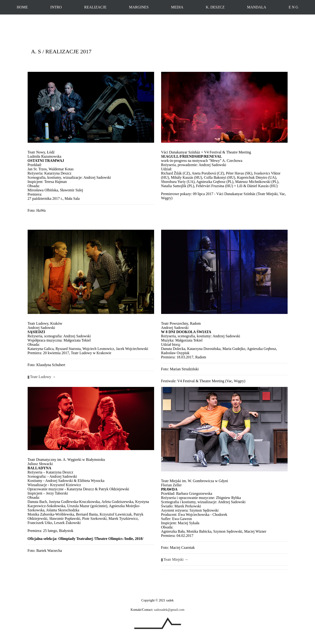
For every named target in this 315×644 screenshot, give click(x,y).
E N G (294, 7)
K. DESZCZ (215, 7)
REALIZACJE (95, 7)
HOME (22, 7)
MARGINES (139, 7)
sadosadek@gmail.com (169, 610)
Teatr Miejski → (175, 559)
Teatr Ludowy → (43, 377)
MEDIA (177, 7)
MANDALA (257, 7)
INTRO (56, 7)
